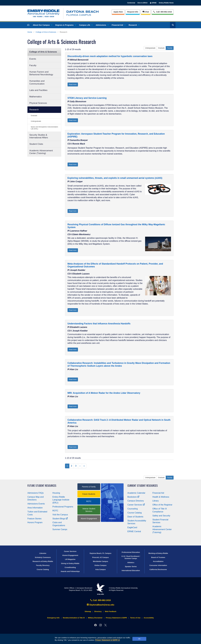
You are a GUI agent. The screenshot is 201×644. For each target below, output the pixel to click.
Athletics (131, 563)
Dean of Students (135, 517)
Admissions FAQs (36, 493)
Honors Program (35, 522)
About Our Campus (42, 25)
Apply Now (118, 12)
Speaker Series (131, 567)
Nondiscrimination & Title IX (74, 618)
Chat (146, 12)
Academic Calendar (136, 493)
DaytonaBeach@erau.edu (100, 605)
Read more (73, 84)
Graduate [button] (161, 48)
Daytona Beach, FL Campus (100, 553)
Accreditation (158, 561)
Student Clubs (36, 144)
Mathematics (36, 97)
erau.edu (100, 589)
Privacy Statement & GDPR (107, 640)
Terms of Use (135, 618)
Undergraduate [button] (150, 48)
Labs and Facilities (38, 90)
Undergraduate (36, 121)
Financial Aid (119, 25)
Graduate (34, 116)
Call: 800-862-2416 (100, 600)
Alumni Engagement (89, 519)
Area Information (35, 508)
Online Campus (100, 565)
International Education (131, 570)
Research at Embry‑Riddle (43, 561)
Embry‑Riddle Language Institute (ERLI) (61, 500)
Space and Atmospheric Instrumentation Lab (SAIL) (44, 128)
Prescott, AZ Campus (101, 557)
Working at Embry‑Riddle (158, 553)
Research (134, 25)
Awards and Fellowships (70, 571)
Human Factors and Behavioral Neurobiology (41, 73)
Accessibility (149, 618)
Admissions (102, 25)
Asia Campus (100, 569)
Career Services (136, 505)
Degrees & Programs (66, 25)
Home (30, 32)
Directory (98, 611)
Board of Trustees (158, 557)
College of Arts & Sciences (46, 32)
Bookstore (133, 497)
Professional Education (131, 552)
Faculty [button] (170, 48)
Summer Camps (60, 529)
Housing (56, 493)
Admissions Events (36, 504)
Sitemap (88, 611)
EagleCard (132, 527)
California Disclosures (158, 569)
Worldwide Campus (101, 561)
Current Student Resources (143, 486)
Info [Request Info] (133, 12)
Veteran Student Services (89, 510)
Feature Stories (34, 519)
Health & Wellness (161, 497)
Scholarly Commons (43, 557)
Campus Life (86, 25)
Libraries (43, 553)
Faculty (33, 65)
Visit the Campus (60, 515)
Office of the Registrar (162, 505)
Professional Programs (63, 507)
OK (139, 639)
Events (33, 59)
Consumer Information (158, 565)
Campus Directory (136, 501)
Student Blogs (60, 519)
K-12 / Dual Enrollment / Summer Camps (131, 557)
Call (162, 12)
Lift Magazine (70, 559)
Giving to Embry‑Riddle (70, 563)
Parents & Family (89, 487)
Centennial (131, 3)
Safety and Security (161, 516)
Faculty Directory (43, 565)
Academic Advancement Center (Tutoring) (41, 152)
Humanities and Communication (37, 82)
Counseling (133, 509)
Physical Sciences (38, 103)
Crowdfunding (70, 567)
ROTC (55, 511)
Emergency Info (53, 618)
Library (156, 501)
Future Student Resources (42, 486)
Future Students (89, 494)
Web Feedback (111, 611)
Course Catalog (135, 513)
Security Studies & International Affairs (39, 136)
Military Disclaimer (95, 618)
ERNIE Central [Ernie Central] (134, 531)
